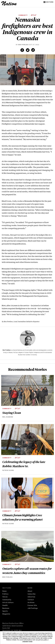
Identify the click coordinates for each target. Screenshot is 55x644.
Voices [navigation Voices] (5, 597)
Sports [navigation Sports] (5, 611)
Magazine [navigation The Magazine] (6, 614)
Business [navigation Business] (6, 608)
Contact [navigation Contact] (31, 600)
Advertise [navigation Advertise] (31, 597)
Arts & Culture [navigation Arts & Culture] (8, 603)
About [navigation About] (30, 591)
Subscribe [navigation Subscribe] (31, 594)
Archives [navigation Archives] (31, 603)
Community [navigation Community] (7, 600)
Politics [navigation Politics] (5, 594)
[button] (49, 2)
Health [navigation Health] (5, 606)
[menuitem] (15, 591)
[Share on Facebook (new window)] (22, 50)
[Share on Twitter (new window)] (28, 50)
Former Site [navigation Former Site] (32, 606)
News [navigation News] (4, 591)
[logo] (9, 5)
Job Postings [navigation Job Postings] (33, 608)
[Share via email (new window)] (33, 50)
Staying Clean (12, 413)
